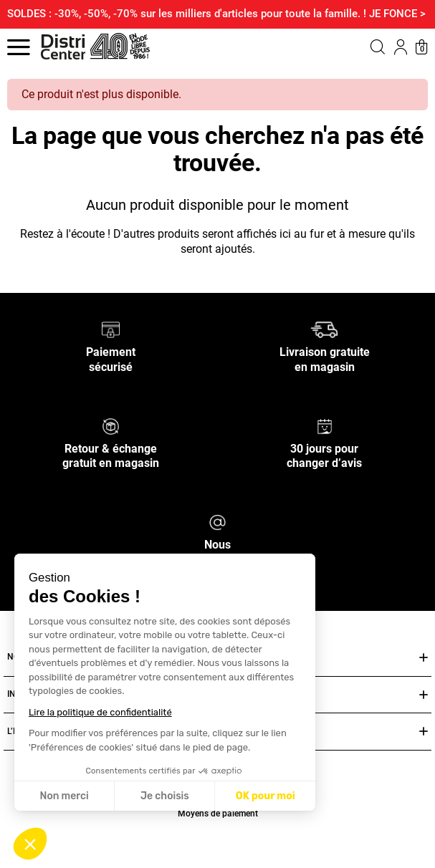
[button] (30, 844)
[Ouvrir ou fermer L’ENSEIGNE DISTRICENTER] (424, 732)
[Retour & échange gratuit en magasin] (111, 425)
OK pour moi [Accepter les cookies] (266, 796)
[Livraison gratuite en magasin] (324, 329)
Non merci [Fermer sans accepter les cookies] (64, 796)
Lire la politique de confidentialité (100, 712)
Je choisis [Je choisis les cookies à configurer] (165, 796)
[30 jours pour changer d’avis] (325, 425)
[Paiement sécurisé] (111, 329)
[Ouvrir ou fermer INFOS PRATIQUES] (424, 695)
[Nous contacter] (217, 522)
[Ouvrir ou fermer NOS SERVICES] (424, 658)
